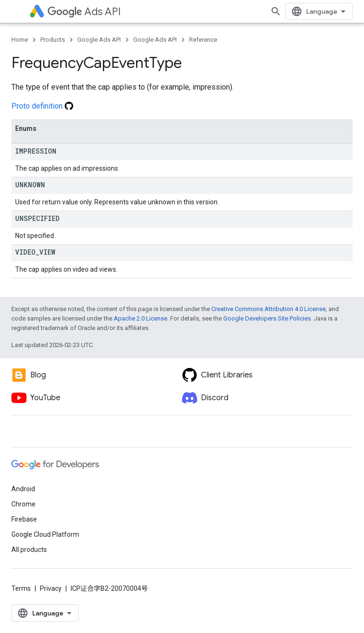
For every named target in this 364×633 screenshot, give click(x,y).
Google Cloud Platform (45, 534)
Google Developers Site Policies (267, 318)
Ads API (84, 12)
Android (23, 489)
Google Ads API (99, 40)
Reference (203, 40)
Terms (21, 588)
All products (29, 550)
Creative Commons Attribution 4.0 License (268, 309)
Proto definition (42, 106)
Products (53, 40)
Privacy (51, 588)
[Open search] (276, 11)
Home (20, 40)
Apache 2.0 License (141, 318)
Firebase (24, 519)
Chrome (23, 504)
